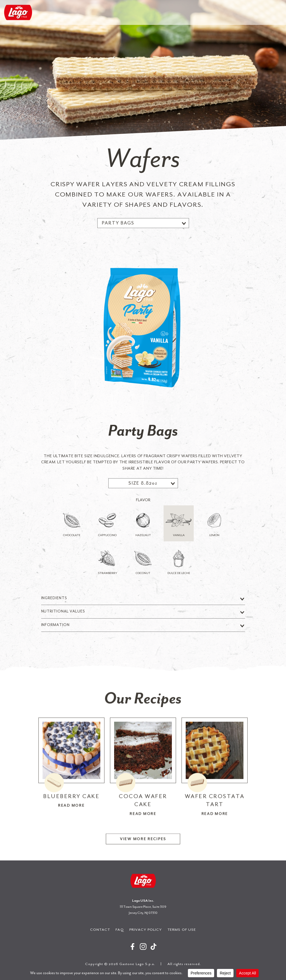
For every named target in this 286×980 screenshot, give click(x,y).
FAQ (120, 929)
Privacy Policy (146, 929)
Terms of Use (182, 929)
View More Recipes (143, 852)
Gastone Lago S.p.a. (18, 12)
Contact (100, 929)
